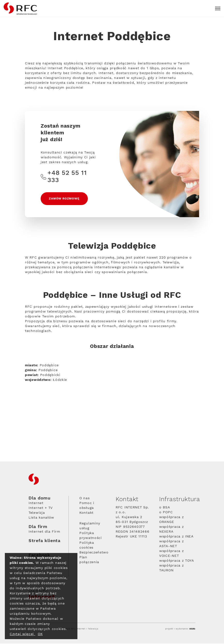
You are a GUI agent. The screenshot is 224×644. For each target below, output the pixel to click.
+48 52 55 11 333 (64, 177)
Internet (36, 504)
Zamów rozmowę (64, 199)
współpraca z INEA (176, 537)
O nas (85, 499)
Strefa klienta (45, 541)
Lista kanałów (41, 518)
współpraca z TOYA (177, 561)
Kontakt (86, 513)
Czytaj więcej (22, 634)
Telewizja (37, 513)
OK (40, 634)
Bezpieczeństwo (94, 553)
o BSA (165, 508)
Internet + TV (41, 508)
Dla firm (38, 527)
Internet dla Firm (44, 532)
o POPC (166, 513)
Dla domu (40, 499)
